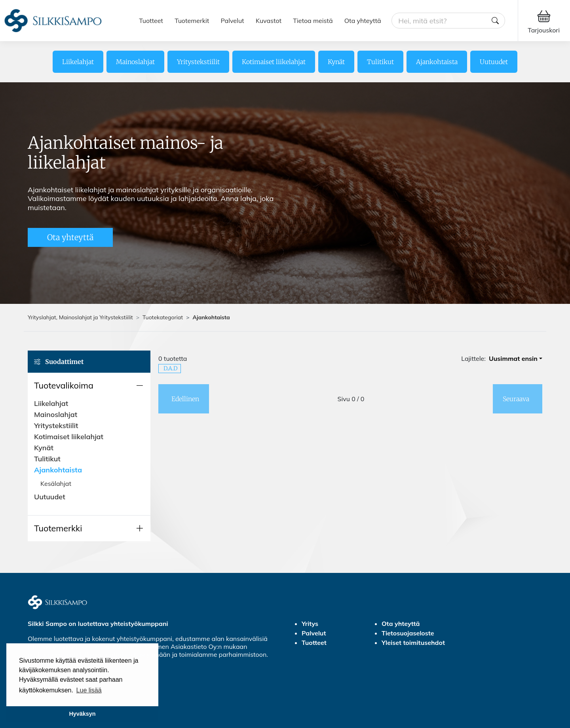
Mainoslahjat (135, 62)
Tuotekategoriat (163, 317)
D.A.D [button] (170, 368)
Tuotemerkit (192, 21)
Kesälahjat (56, 483)
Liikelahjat (78, 62)
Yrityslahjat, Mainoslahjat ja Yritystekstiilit (80, 317)
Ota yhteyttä (363, 21)
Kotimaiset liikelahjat (274, 62)
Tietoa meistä (313, 21)
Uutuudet (494, 62)
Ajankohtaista (437, 62)
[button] (89, 385)
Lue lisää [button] (89, 690)
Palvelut (233, 21)
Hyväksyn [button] (82, 714)
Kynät (336, 62)
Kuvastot (269, 21)
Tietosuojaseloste (408, 633)
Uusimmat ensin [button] (513, 358)
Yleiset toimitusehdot (413, 643)
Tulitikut (380, 62)
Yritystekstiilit (198, 62)
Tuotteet (151, 21)
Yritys (310, 624)
